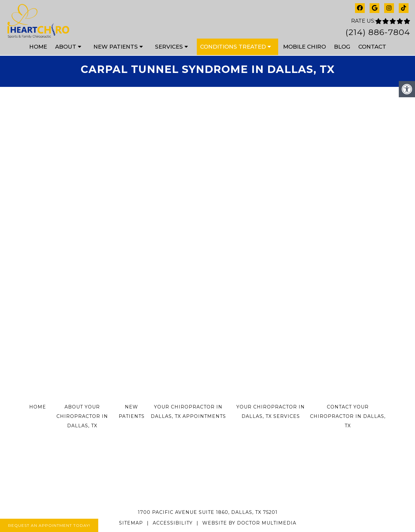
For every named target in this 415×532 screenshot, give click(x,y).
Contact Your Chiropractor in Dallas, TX (348, 416)
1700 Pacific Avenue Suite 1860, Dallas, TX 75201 (208, 512)
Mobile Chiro (304, 47)
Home (38, 47)
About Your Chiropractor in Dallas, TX (82, 416)
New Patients (116, 47)
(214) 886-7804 (378, 32)
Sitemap (131, 523)
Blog (342, 47)
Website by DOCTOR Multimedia (249, 523)
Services (169, 47)
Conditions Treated (233, 47)
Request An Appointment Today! (49, 525)
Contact (372, 47)
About (66, 47)
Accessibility (173, 523)
